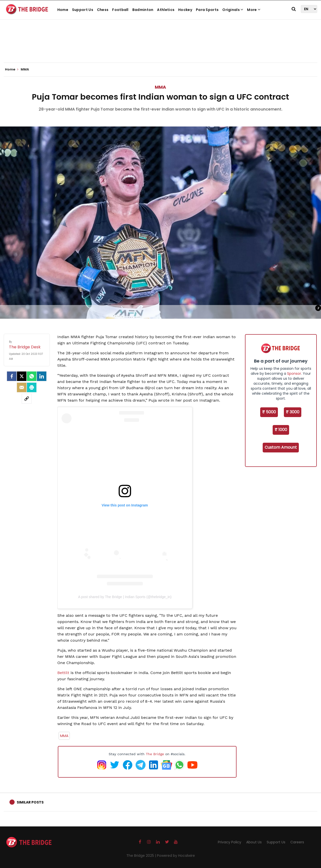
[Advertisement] (160, 47)
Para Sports (207, 10)
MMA (160, 87)
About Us (254, 842)
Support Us (83, 10)
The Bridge (155, 754)
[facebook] (12, 376)
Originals (233, 10)
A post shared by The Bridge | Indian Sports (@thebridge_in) (125, 597)
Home (63, 10)
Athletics (166, 10)
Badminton (143, 10)
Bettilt (63, 673)
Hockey (185, 10)
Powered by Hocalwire (176, 856)
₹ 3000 (293, 412)
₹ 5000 (269, 412)
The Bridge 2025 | (142, 856)
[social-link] (27, 399)
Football (120, 10)
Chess (103, 10)
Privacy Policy (230, 842)
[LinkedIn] (42, 376)
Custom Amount (281, 447)
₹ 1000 (281, 430)
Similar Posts (30, 802)
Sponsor (294, 373)
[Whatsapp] (32, 376)
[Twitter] (22, 376)
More (254, 10)
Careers (297, 842)
